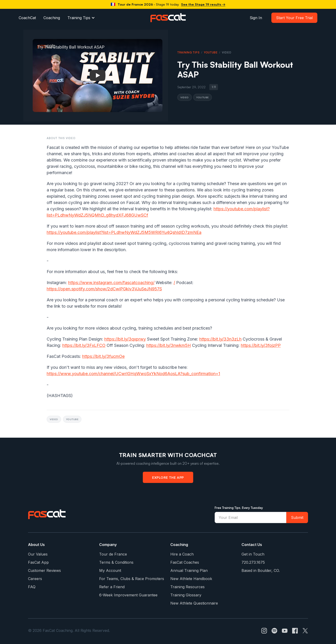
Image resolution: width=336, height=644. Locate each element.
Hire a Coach (182, 554)
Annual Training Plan (189, 570)
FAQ (32, 587)
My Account (110, 570)
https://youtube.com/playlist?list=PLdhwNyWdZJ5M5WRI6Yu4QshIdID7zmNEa (124, 232)
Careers (35, 579)
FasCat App (38, 562)
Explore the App (168, 477)
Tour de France (113, 554)
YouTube (211, 52)
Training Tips (79, 18)
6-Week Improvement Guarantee (128, 595)
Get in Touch (253, 554)
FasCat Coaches (185, 562)
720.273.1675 (253, 562)
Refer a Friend (112, 587)
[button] (81, 18)
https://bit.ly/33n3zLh (220, 339)
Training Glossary (186, 595)
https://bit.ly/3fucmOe (103, 356)
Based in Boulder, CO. (261, 570)
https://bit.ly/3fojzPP (261, 345)
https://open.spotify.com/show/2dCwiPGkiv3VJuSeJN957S (104, 289)
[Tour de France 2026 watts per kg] (168, 4)
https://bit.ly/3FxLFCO (84, 345)
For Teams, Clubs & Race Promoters (132, 579)
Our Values (38, 554)
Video (185, 97)
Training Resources (187, 587)
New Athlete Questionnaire (194, 603)
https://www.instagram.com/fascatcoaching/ (111, 283)
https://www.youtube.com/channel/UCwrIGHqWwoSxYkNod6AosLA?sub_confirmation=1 (133, 374)
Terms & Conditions (116, 562)
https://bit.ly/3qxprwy (125, 339)
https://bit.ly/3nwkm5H (169, 345)
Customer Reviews (44, 570)
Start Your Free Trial (294, 18)
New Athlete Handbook (191, 579)
